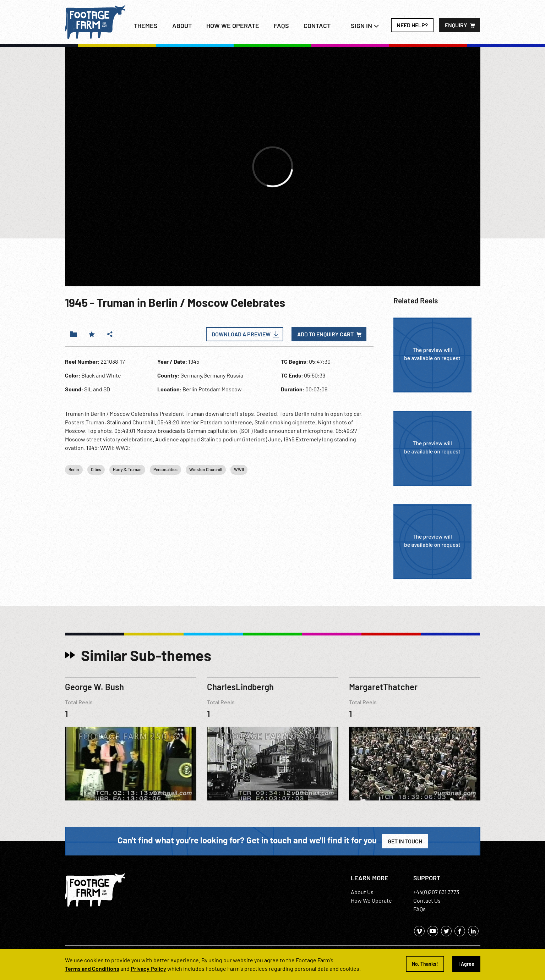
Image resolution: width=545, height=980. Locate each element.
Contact (317, 26)
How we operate (233, 26)
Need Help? (412, 25)
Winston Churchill (206, 469)
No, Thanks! (425, 964)
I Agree (466, 964)
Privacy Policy (148, 968)
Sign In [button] (365, 26)
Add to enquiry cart (325, 334)
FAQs (281, 26)
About (182, 26)
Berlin (74, 469)
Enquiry (456, 25)
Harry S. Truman (127, 469)
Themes (146, 26)
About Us (362, 892)
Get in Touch (405, 841)
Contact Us (427, 900)
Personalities (165, 469)
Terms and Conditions (92, 968)
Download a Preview (241, 334)
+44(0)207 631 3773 (436, 892)
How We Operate (371, 900)
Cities (96, 469)
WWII (239, 469)
